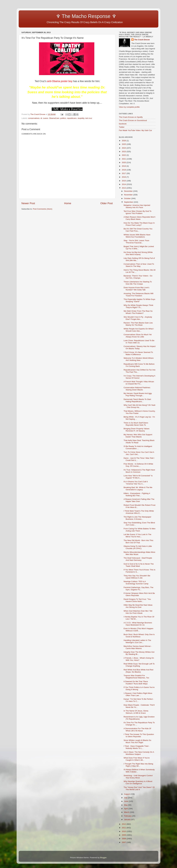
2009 (124, 835)
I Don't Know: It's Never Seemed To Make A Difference (138, 353)
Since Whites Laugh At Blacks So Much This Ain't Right (137, 741)
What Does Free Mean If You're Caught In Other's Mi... (137, 759)
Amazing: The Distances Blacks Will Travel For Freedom (138, 295)
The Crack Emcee (142, 40)
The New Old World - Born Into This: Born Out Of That (139, 541)
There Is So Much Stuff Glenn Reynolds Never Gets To (136, 424)
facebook (123, 124)
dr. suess (44, 118)
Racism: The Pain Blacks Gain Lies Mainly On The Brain (138, 324)
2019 (124, 166)
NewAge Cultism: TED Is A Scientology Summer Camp (136, 583)
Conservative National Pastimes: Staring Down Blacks (137, 389)
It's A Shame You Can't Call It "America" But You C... (136, 483)
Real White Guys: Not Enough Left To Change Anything (139, 665)
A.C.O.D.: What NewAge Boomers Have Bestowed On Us (138, 624)
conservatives (34, 118)
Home (68, 203)
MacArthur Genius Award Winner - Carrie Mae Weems (138, 647)
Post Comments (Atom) (43, 209)
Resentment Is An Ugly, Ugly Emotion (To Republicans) (139, 718)
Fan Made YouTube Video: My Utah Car (135, 130)
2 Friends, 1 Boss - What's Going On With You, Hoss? (139, 659)
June (126, 801)
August (127, 794)
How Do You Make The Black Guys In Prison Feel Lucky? (139, 224)
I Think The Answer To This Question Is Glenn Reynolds (139, 735)
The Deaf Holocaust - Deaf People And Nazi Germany (138, 559)
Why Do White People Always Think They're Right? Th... (138, 306)
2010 (124, 831)
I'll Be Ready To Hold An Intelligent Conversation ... (138, 447)
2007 (124, 842)
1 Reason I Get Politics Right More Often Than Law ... (138, 694)
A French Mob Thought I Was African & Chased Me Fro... (139, 383)
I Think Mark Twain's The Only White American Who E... (139, 512)
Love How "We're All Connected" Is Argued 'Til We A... (138, 477)
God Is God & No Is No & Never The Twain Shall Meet (139, 565)
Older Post (107, 203)
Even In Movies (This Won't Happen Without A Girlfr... (138, 630)
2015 (124, 181)
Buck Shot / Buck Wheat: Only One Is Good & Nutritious (139, 636)
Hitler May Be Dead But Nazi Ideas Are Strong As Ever (138, 606)
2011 (124, 828)
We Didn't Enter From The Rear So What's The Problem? (138, 312)
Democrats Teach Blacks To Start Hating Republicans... (137, 400)
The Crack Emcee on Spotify (131, 117)
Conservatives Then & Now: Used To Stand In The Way (139, 265)
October (128, 198)
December (129, 191)
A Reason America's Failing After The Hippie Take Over (139, 500)
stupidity (81, 118)
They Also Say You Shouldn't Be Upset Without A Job (137, 577)
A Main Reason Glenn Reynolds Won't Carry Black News (139, 218)
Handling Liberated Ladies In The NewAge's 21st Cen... (137, 641)
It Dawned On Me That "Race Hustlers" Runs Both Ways (136, 683)
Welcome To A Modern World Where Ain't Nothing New (139, 359)
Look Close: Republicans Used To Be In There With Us (139, 342)
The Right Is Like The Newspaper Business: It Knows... (137, 518)
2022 (124, 155)
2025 (124, 144)
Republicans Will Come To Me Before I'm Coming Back (139, 365)
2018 (124, 170)
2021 (124, 159)
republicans (72, 118)
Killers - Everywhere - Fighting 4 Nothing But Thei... (137, 494)
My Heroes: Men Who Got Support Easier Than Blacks (138, 436)
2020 (124, 162)
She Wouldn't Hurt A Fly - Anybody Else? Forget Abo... (138, 318)
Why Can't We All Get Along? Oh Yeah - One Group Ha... (140, 406)
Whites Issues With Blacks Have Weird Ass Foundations (137, 236)
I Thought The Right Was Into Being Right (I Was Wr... (138, 765)
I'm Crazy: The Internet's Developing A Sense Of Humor (139, 377)
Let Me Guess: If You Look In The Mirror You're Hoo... (137, 536)
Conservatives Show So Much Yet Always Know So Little (138, 336)
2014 (124, 184)
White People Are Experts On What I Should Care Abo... (139, 330)
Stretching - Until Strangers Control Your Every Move (138, 777)
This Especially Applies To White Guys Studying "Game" (139, 300)
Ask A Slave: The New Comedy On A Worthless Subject (139, 753)
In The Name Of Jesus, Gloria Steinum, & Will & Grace (136, 712)
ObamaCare (54, 118)
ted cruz (89, 118)
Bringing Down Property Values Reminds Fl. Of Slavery (137, 430)
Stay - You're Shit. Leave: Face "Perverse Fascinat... (136, 242)
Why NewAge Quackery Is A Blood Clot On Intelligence (138, 782)
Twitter (122, 127)
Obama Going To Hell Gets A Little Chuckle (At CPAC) (138, 547)
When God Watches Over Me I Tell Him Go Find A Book (138, 612)
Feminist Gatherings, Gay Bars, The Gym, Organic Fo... (138, 589)
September (129, 202)
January (128, 820)
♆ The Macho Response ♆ (70, 16)
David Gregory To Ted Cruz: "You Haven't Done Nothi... (137, 600)
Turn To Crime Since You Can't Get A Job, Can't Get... (139, 453)
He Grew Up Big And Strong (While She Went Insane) (138, 253)
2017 (124, 173)
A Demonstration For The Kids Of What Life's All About (137, 730)
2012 (124, 824)
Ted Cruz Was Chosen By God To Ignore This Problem (138, 212)
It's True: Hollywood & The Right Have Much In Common (139, 471)
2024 (124, 148)
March (127, 812)
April (126, 809)
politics (63, 118)
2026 (124, 141)
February (128, 816)
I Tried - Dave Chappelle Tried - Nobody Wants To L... (137, 747)
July (126, 798)
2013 (124, 188)
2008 (124, 839)
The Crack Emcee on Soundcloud (133, 120)
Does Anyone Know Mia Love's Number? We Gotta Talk (136, 289)
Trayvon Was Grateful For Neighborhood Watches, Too (136, 677)
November (129, 195)
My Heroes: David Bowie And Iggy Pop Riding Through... (138, 394)
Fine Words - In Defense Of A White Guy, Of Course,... (138, 465)
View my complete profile (129, 107)
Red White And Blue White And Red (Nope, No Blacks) (138, 671)
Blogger (103, 858)
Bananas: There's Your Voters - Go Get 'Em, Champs (138, 277)
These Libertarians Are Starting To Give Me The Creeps (138, 283)
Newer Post (28, 203)
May (126, 805)
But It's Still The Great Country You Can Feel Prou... (138, 230)
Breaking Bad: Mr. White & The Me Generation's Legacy (138, 489)
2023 (124, 152)
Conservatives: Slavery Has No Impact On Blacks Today (140, 347)
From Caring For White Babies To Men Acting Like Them (140, 530)
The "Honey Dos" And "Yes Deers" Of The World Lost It (139, 788)
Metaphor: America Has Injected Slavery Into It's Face (137, 206)
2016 (124, 177)
